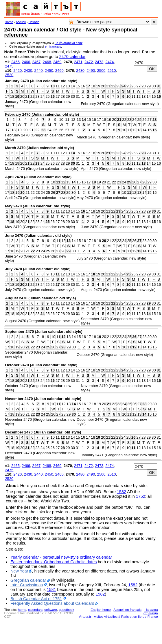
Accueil (21, 22)
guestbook (66, 610)
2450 (49, 71)
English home (101, 610)
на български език (69, 43)
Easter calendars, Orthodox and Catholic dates (54, 562)
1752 (141, 496)
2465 (15, 62)
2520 (9, 75)
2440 (39, 71)
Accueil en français (127, 610)
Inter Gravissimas (27, 585)
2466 (26, 62)
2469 (57, 62)
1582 (122, 492)
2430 (28, 71)
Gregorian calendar (28, 580)
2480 (80, 71)
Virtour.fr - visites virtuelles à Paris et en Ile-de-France (118, 617)
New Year (19, 571)
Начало (34, 22)
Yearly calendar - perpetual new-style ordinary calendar (61, 557)
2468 (47, 62)
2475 (9, 66)
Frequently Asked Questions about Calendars (52, 603)
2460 (59, 71)
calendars (35, 610)
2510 (112, 71)
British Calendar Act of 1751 (36, 599)
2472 (89, 62)
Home (9, 22)
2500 (101, 71)
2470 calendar (72, 57)
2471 (78, 62)
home (22, 610)
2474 (109, 62)
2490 (91, 71)
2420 (18, 71)
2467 (36, 62)
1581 (51, 589)
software (51, 610)
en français (53, 46)
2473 (99, 62)
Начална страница (151, 611)
